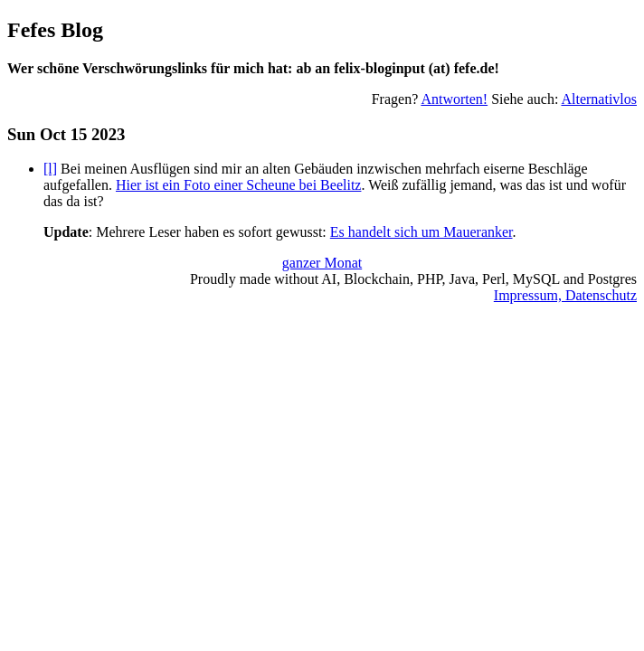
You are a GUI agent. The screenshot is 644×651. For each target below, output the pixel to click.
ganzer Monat (322, 263)
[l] (50, 169)
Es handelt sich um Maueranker (421, 232)
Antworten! (454, 99)
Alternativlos (599, 99)
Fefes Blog (55, 30)
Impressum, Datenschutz (565, 295)
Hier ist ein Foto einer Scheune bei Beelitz (238, 185)
